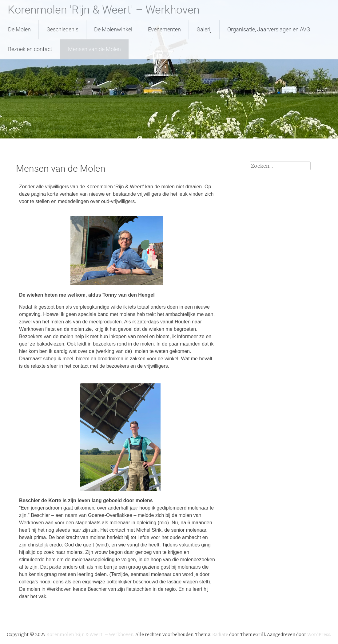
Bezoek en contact (30, 49)
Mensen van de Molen (94, 49)
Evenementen (164, 29)
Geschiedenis (62, 29)
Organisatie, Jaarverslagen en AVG (269, 29)
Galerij (204, 29)
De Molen (19, 29)
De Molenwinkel (113, 29)
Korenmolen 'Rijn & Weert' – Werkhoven (104, 10)
